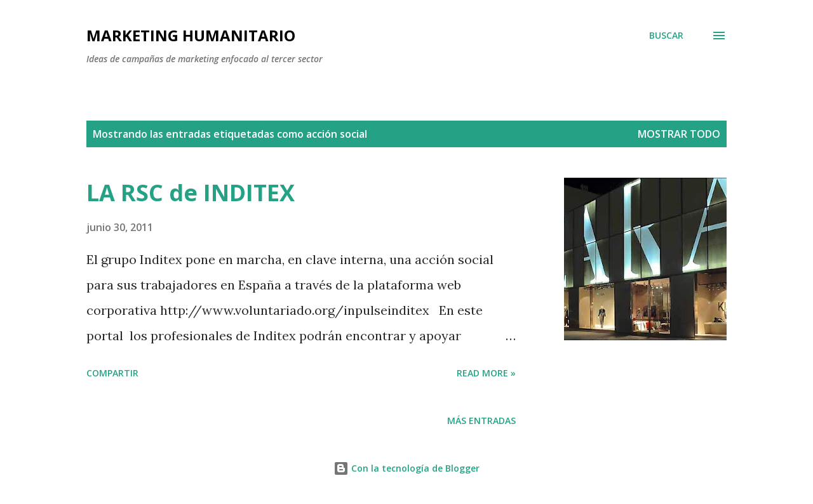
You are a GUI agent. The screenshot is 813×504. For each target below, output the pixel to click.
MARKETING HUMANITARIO (191, 35)
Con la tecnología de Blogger (406, 468)
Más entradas (481, 421)
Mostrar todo (679, 134)
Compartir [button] (112, 373)
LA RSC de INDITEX (191, 193)
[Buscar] (666, 36)
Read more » (486, 373)
